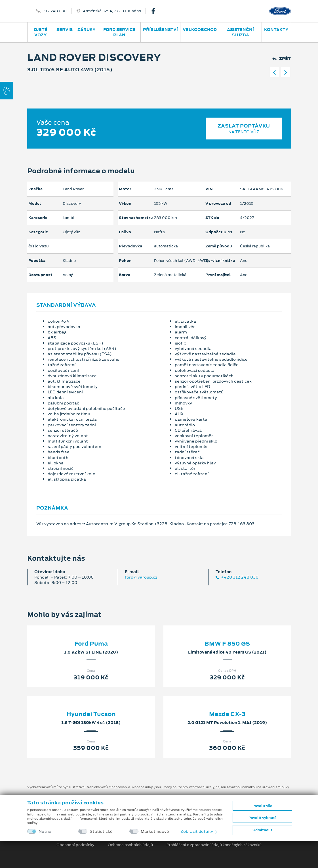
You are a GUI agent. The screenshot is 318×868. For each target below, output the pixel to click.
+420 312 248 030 (237, 577)
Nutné (45, 832)
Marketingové (155, 832)
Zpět (282, 59)
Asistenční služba (240, 32)
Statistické (101, 832)
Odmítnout (262, 830)
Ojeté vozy (41, 32)
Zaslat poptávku (244, 129)
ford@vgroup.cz (141, 577)
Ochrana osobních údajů (130, 845)
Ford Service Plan (119, 32)
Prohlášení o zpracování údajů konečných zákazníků (214, 845)
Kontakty (276, 30)
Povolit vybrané (262, 818)
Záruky (87, 30)
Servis (65, 30)
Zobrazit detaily (199, 831)
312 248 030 (55, 11)
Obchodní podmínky (75, 845)
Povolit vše (262, 806)
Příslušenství (160, 30)
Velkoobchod (200, 30)
